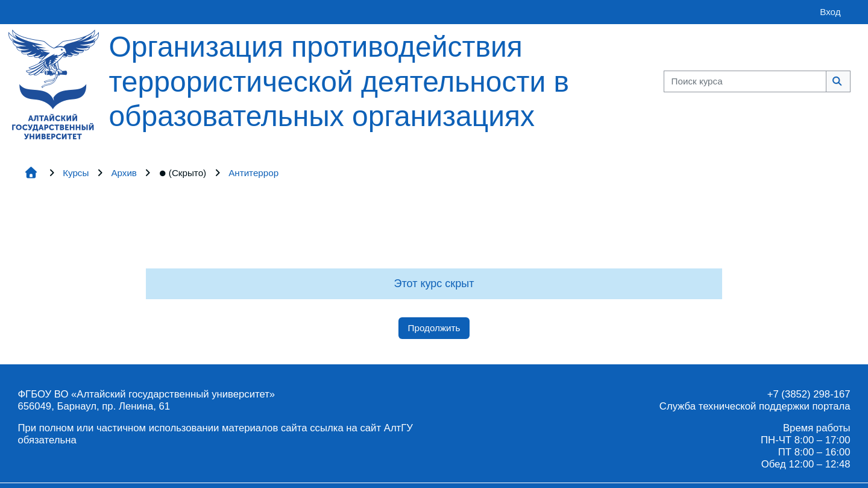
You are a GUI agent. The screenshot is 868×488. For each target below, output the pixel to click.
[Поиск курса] (745, 82)
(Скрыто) (183, 173)
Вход (830, 12)
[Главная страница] (54, 84)
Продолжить (434, 328)
